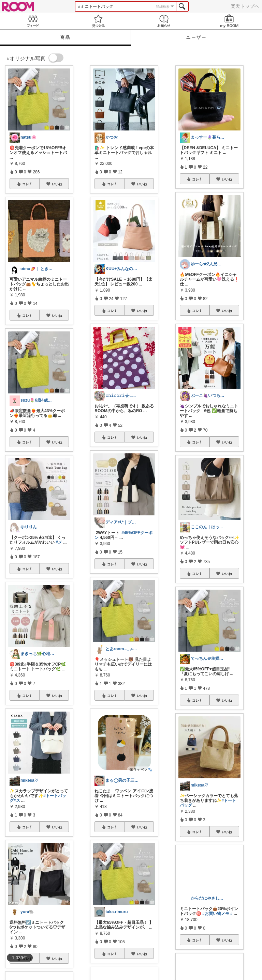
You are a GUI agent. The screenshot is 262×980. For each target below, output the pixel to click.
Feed (33, 21)
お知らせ (164, 21)
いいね (57, 184)
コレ (27, 184)
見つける (98, 21)
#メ (59, 542)
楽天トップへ (245, 6)
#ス (17, 800)
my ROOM (229, 21)
